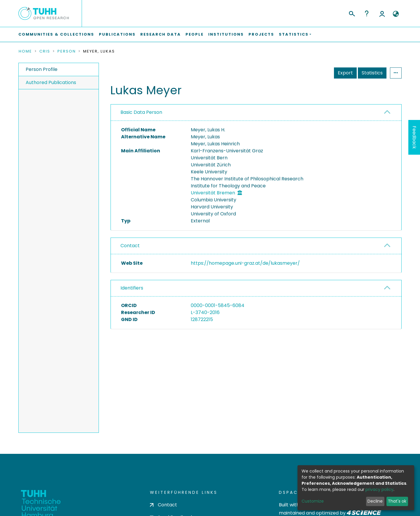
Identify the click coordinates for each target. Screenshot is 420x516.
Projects (261, 34)
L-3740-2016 (205, 312)
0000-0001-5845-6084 (218, 305)
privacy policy (379, 489)
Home (25, 51)
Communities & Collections (56, 34)
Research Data (161, 34)
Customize (313, 501)
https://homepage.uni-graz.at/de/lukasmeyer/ (245, 263)
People (195, 34)
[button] (396, 14)
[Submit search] (352, 13)
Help (367, 13)
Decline (375, 501)
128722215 (202, 319)
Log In (382, 13)
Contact (130, 246)
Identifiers (132, 288)
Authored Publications (51, 82)
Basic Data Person (141, 112)
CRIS (45, 51)
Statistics (372, 73)
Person (67, 51)
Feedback (414, 137)
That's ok (397, 501)
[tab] (256, 113)
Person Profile (42, 69)
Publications (117, 34)
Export (345, 73)
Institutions (226, 34)
